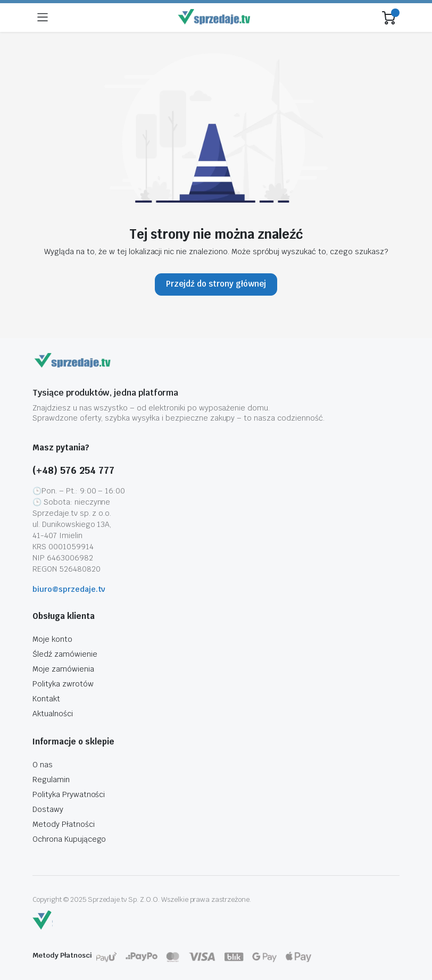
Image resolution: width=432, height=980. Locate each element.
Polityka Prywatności (69, 794)
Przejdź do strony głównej (216, 284)
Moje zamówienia (63, 669)
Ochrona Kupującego (69, 839)
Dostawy (48, 809)
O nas (43, 765)
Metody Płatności (64, 824)
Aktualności (53, 714)
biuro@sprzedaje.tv (69, 589)
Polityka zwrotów (63, 684)
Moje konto (52, 639)
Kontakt (46, 699)
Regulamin (51, 780)
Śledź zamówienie (65, 654)
